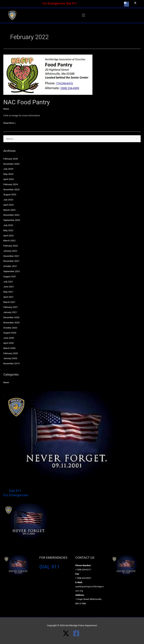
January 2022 (10, 251)
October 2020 (10, 328)
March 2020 (9, 348)
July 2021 (8, 282)
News (6, 109)
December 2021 (11, 256)
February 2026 (11, 159)
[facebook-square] (77, 633)
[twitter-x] (68, 633)
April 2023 (9, 205)
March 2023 (9, 210)
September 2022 (12, 220)
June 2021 (9, 287)
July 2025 (8, 169)
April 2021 (9, 297)
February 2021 (11, 307)
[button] (84, 15)
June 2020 (9, 338)
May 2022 (8, 230)
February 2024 (11, 184)
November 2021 (11, 261)
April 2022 (9, 236)
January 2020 (10, 358)
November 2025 (11, 164)
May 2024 (8, 174)
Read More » (10, 123)
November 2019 (11, 363)
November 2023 (11, 189)
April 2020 (9, 343)
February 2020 (11, 353)
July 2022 (8, 225)
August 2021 (10, 276)
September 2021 (12, 271)
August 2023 (10, 194)
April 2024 (9, 179)
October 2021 (10, 266)
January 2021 (10, 312)
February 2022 (11, 246)
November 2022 (11, 215)
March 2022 (9, 241)
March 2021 (9, 302)
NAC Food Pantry (27, 102)
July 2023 (8, 200)
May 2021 (8, 292)
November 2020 (11, 322)
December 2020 (11, 317)
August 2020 (10, 333)
